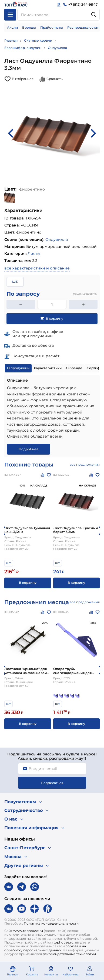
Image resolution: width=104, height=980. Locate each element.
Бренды (29, 27)
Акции (12, 27)
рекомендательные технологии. (70, 954)
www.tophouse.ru (28, 931)
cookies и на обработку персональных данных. (45, 948)
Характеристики (48, 368)
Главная (11, 40)
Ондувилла (57, 48)
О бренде (74, 368)
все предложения (85, 464)
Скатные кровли (38, 40)
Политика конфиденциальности (51, 923)
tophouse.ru (63, 942)
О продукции (18, 368)
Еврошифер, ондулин (23, 48)
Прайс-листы (52, 27)
